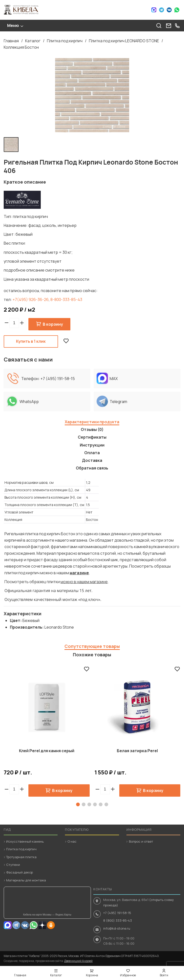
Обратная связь (92, 468)
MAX (8, 925)
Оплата (92, 453)
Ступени (13, 865)
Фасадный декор (20, 872)
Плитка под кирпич (65, 41)
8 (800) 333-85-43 (118, 920)
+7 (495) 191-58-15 (58, 379)
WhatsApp (177, 10)
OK (51, 925)
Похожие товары (92, 655)
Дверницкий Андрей (78, 961)
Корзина (92, 975)
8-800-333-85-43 (66, 299)
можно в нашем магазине (84, 582)
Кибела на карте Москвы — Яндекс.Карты (47, 915)
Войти (164, 975)
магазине (79, 573)
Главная (11, 41)
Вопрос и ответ (141, 841)
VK (169, 10)
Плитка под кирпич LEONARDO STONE (124, 41)
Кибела (21, 10)
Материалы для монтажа (26, 880)
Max (154, 10)
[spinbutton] (14, 323)
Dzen (42, 925)
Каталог (33, 41)
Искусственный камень (25, 841)
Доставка (92, 460)
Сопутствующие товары (92, 646)
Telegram (162, 10)
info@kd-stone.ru (117, 928)
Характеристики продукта (92, 422)
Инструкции (92, 445)
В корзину (53, 324)
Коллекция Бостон (21, 47)
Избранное (128, 975)
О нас (72, 841)
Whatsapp (34, 925)
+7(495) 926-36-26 (31, 299)
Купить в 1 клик (31, 341)
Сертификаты (92, 437)
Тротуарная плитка (21, 857)
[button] (22, 323)
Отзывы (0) (92, 429)
